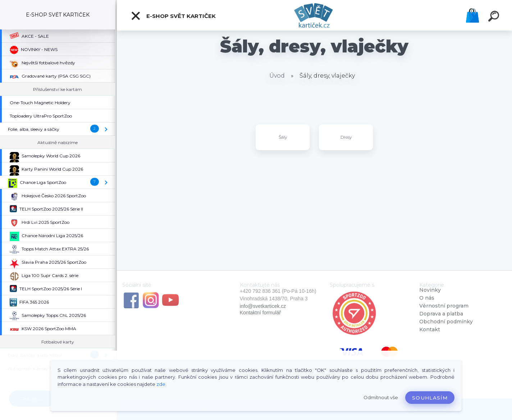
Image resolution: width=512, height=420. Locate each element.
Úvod (277, 76)
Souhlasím (430, 398)
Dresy (346, 137)
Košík (472, 15)
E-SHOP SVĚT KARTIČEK (173, 16)
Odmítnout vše (381, 398)
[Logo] (314, 15)
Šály (283, 137)
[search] (495, 17)
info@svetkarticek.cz (263, 306)
